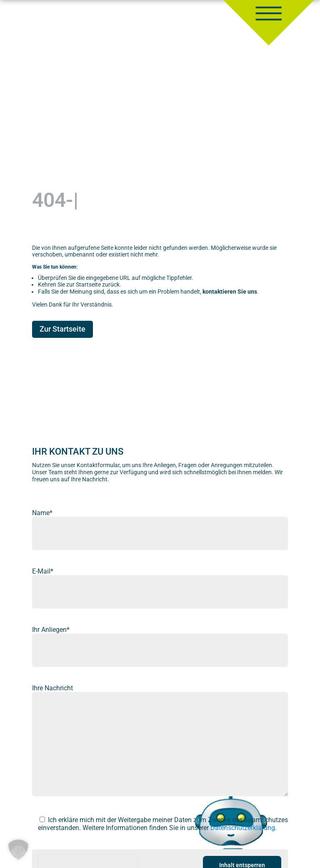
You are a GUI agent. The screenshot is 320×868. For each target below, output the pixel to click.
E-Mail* (43, 571)
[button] (18, 850)
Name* (42, 513)
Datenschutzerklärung (243, 828)
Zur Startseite (62, 329)
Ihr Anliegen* (51, 630)
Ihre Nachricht (52, 688)
